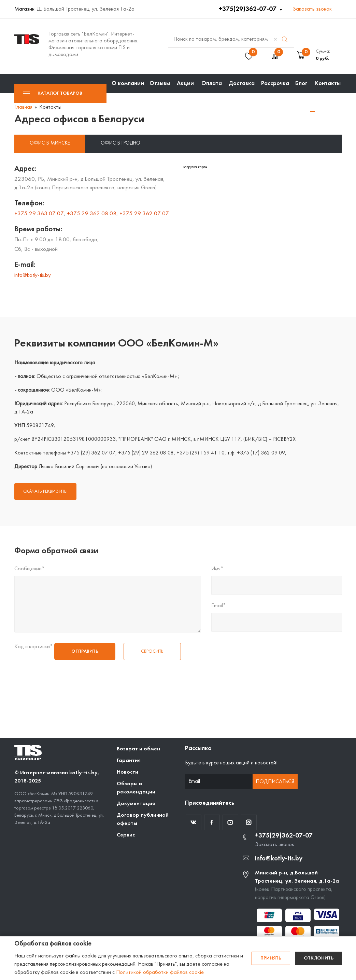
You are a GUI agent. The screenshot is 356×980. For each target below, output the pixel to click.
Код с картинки (34, 647)
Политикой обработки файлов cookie (160, 972)
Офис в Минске (50, 143)
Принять (271, 958)
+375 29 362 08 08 (92, 214)
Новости (127, 772)
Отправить (85, 651)
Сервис (126, 835)
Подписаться (275, 782)
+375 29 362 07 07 (144, 214)
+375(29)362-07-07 (248, 9)
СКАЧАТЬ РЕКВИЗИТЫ (45, 492)
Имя (217, 569)
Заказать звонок (312, 9)
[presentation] (42, 685)
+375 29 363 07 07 (39, 214)
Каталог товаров (53, 93)
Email (219, 606)
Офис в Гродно (120, 143)
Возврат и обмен (138, 749)
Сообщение (30, 569)
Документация (136, 804)
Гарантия (129, 761)
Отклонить (319, 958)
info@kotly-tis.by (33, 275)
